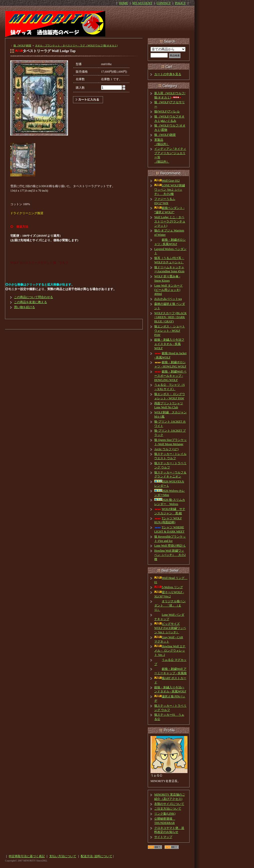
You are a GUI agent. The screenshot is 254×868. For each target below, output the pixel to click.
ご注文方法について (168, 809)
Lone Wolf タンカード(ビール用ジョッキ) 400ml (168, 290)
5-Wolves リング (169, 587)
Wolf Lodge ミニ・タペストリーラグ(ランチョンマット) (170, 221)
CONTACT (164, 3)
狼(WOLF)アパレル (167, 111)
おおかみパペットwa (168, 299)
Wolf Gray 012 (167, 181)
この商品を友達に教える (30, 302)
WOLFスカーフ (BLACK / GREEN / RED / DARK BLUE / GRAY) (170, 317)
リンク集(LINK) (165, 814)
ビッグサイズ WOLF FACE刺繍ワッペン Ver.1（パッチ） (170, 628)
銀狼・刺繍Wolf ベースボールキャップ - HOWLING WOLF (170, 376)
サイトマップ (163, 837)
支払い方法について (63, 856)
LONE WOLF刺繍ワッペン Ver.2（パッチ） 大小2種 (170, 190)
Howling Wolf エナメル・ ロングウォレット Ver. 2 (170, 651)
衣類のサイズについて (169, 804)
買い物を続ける (24, 307)
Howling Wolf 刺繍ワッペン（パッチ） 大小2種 (170, 555)
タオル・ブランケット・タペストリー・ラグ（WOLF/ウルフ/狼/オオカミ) (76, 45)
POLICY (180, 3)
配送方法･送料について (96, 856)
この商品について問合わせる (33, 297)
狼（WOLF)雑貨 (22, 45)
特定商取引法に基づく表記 (27, 856)
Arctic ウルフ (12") (166, 449)
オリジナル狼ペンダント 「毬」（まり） (170, 605)
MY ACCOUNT (142, 3)
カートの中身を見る (168, 74)
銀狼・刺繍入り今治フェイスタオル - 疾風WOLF (169, 344)
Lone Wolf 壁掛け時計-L (170, 546)
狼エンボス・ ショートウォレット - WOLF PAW (170, 331)
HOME (123, 3)
